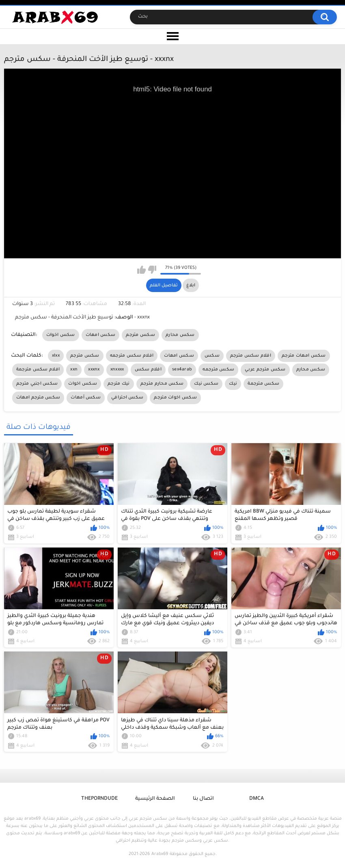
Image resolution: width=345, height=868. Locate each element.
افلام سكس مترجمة (38, 370)
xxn (74, 370)
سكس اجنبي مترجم (37, 384)
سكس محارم (180, 335)
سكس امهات (101, 335)
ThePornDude (99, 799)
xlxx (56, 356)
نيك (233, 384)
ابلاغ (191, 286)
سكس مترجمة (263, 384)
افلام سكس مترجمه (132, 356)
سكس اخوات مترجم (175, 398)
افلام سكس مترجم (251, 356)
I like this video (141, 270)
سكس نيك (206, 384)
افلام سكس (148, 370)
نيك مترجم (119, 384)
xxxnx (94, 370)
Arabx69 (160, 854)
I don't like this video (152, 270)
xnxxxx (117, 370)
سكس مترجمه (218, 370)
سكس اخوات (61, 335)
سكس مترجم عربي (265, 370)
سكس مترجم (140, 335)
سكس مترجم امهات (38, 398)
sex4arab (182, 370)
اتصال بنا (203, 799)
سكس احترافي (127, 398)
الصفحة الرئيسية (155, 799)
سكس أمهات (86, 398)
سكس (212, 356)
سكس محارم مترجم (162, 384)
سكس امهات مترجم (304, 356)
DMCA (257, 799)
